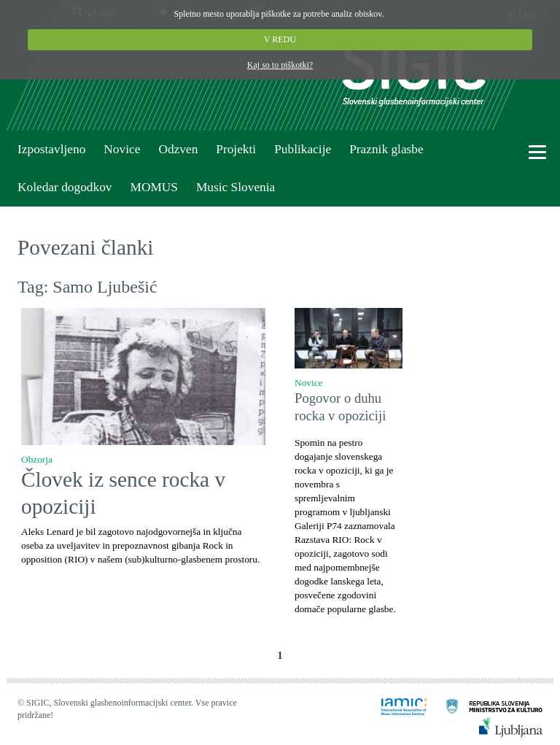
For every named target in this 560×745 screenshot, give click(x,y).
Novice (122, 149)
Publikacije (303, 149)
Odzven (178, 149)
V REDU (280, 39)
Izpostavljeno (51, 149)
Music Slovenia (236, 187)
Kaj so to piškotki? (280, 65)
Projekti (236, 149)
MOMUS (153, 187)
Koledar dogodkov (65, 187)
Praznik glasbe (386, 149)
